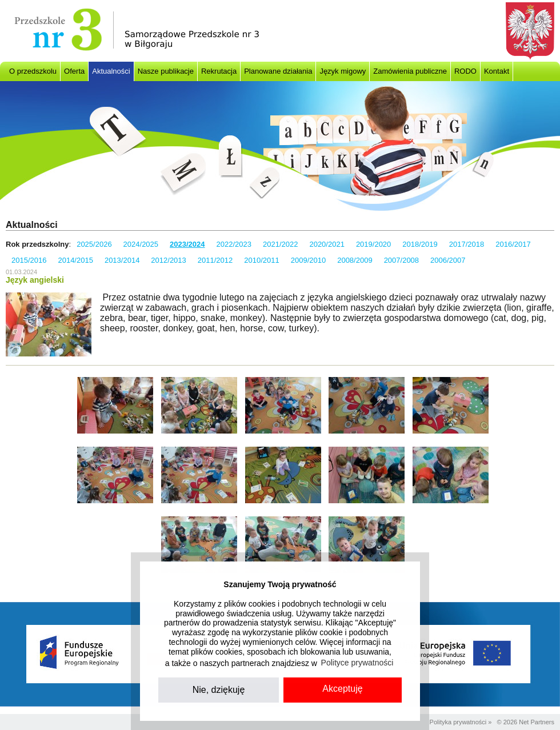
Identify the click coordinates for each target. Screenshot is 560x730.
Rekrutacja (219, 71)
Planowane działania (278, 71)
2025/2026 (94, 244)
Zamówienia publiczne (410, 71)
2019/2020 (373, 244)
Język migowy (343, 71)
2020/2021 (327, 244)
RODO (465, 71)
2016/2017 (513, 244)
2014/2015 (75, 260)
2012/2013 (168, 260)
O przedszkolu (33, 71)
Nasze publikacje (166, 71)
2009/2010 (308, 260)
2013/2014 (122, 260)
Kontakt (497, 71)
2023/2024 (187, 244)
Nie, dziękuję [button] (219, 690)
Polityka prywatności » (461, 722)
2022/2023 (234, 244)
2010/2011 (261, 260)
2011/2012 (215, 260)
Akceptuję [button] (342, 689)
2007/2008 (401, 260)
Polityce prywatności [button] (357, 663)
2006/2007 (448, 260)
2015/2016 (29, 260)
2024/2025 (141, 244)
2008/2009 (355, 260)
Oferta (74, 71)
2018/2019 (420, 244)
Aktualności (111, 71)
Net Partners (537, 722)
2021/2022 (280, 244)
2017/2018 (467, 244)
